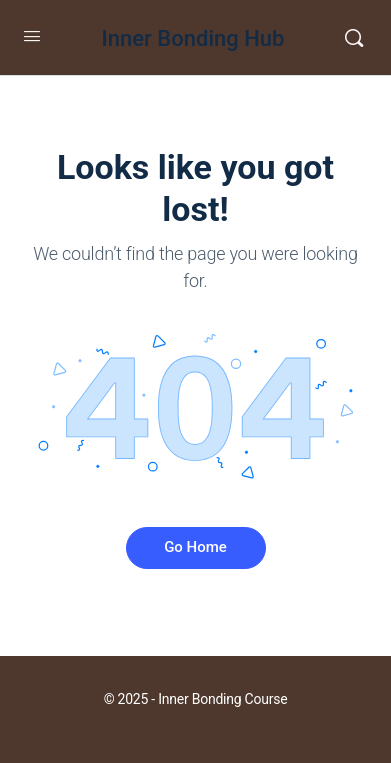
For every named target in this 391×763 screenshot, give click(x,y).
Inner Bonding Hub (193, 38)
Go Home (195, 547)
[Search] (354, 38)
